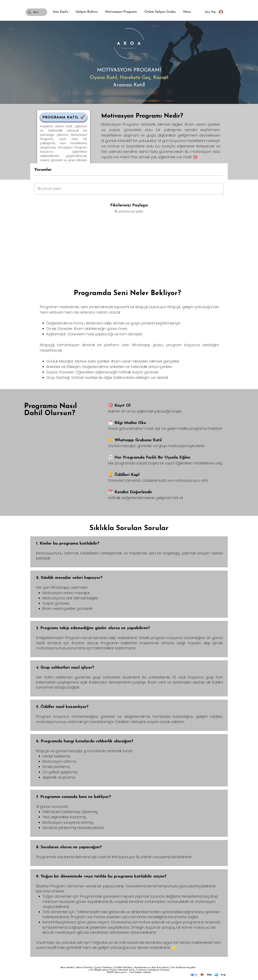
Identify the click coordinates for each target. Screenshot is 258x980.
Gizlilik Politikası (123, 968)
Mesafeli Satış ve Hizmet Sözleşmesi (139, 970)
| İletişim (165, 970)
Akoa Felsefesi (84, 968)
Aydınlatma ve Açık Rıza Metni (152, 968)
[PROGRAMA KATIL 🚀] (64, 117)
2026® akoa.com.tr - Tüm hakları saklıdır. (129, 972)
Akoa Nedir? (67, 968)
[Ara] (36, 12)
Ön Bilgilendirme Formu (103, 970)
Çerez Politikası (103, 968)
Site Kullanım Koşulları (184, 968)
